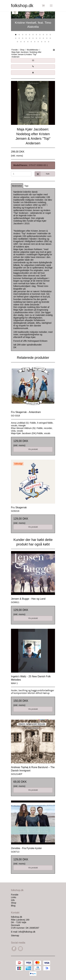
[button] (33, 60)
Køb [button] (42, 174)
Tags (26, 186)
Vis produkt (33, 449)
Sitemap (15, 936)
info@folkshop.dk (27, 932)
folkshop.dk (22, 6)
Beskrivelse (17, 186)
